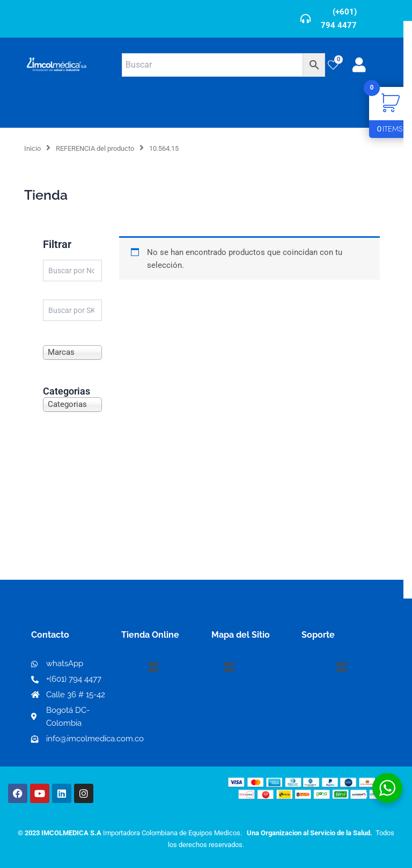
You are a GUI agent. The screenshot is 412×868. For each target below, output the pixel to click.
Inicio (32, 148)
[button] (153, 667)
